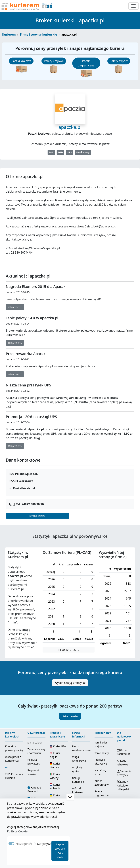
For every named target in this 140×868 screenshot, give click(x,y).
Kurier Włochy (55, 776)
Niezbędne (23, 844)
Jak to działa (35, 742)
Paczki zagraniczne (86, 63)
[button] (70, 797)
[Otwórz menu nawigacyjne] (133, 6)
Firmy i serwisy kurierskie (39, 34)
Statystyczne (46, 844)
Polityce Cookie (17, 831)
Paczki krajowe (21, 61)
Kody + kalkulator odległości (123, 786)
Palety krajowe (54, 61)
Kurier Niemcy (55, 765)
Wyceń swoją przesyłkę (70, 683)
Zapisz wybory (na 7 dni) (60, 851)
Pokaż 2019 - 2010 (69, 650)
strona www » (37, 516)
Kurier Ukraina (55, 797)
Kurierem (9, 34)
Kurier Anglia (55, 755)
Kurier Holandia (55, 787)
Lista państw (70, 716)
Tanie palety (102, 753)
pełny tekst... (15, 307)
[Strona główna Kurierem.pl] (26, 6)
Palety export (119, 61)
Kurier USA (58, 746)
